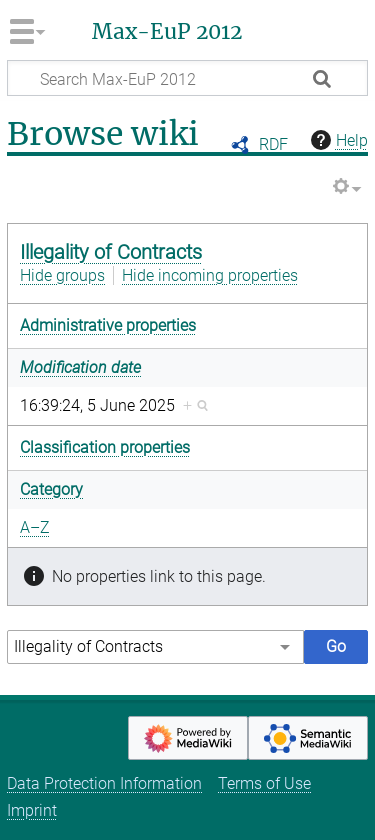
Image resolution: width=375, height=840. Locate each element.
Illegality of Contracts (111, 252)
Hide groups (62, 275)
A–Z (35, 527)
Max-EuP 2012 (167, 32)
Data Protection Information (104, 783)
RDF (273, 144)
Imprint (32, 810)
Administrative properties (108, 325)
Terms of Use (264, 783)
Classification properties (105, 447)
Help (337, 140)
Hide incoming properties (210, 275)
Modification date (80, 367)
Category (51, 489)
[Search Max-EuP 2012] (187, 78)
